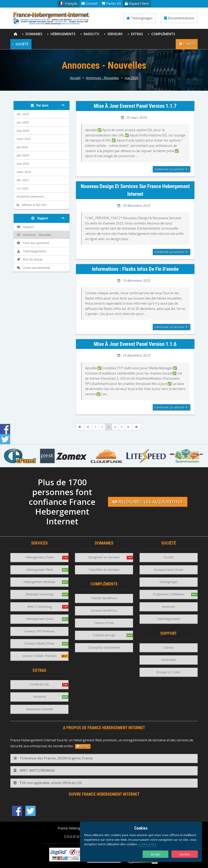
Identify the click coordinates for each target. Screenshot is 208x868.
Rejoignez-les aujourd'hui (148, 502)
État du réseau (30, 259)
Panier (187, 44)
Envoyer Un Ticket (168, 672)
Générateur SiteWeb (40, 709)
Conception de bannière (104, 647)
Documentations (179, 18)
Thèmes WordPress (104, 598)
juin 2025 (23, 122)
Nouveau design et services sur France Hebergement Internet (135, 190)
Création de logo (104, 635)
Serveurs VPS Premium (40, 631)
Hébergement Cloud (40, 619)
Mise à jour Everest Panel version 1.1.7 (135, 106)
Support (25, 227)
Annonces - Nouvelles (102, 78)
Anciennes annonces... (31, 197)
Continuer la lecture (171, 169)
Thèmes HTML (104, 623)
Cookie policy (147, 844)
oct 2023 (23, 188)
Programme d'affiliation (169, 594)
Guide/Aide (169, 660)
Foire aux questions (33, 243)
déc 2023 (23, 180)
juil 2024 (22, 147)
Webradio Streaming (39, 594)
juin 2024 (23, 155)
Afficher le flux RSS (32, 205)
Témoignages (139, 18)
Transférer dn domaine (104, 570)
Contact (89, 3)
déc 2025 (23, 114)
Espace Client (137, 3)
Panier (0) (111, 3)
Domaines (34, 34)
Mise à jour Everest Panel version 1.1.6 (135, 344)
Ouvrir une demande (33, 268)
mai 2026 (131, 78)
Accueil (75, 78)
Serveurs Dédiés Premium (40, 656)
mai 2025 (23, 131)
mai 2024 (23, 164)
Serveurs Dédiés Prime (39, 643)
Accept (155, 854)
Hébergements (63, 34)
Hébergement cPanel (39, 557)
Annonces (169, 607)
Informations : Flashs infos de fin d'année (135, 269)
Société (22, 44)
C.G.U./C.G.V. (73, 836)
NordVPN (40, 697)
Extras (137, 34)
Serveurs (115, 34)
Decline (185, 854)
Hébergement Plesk (40, 570)
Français (68, 3)
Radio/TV (91, 34)
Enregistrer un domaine (104, 557)
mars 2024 (24, 172)
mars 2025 (24, 139)
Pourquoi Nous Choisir (168, 570)
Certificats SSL (40, 684)
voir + (83, 746)
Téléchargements (32, 251)
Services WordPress (104, 610)
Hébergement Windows (40, 582)
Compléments (163, 34)
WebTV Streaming (40, 607)
